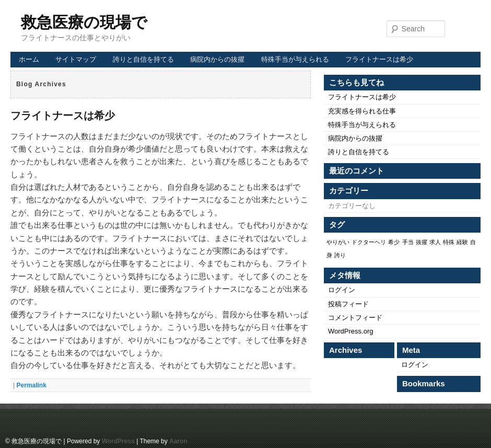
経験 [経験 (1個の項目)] (462, 242)
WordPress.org (350, 331)
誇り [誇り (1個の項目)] (340, 255)
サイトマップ (76, 59)
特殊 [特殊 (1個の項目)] (449, 242)
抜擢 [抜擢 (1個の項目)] (422, 242)
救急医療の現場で (84, 22)
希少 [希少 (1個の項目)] (394, 242)
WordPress (118, 441)
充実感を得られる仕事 (362, 111)
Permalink (31, 385)
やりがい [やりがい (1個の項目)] (338, 242)
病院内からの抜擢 (217, 59)
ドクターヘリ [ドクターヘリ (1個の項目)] (369, 242)
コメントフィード (355, 318)
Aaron (178, 441)
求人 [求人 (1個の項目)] (435, 242)
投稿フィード (348, 304)
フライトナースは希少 (379, 59)
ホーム (29, 59)
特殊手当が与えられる (295, 59)
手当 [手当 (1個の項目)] (408, 242)
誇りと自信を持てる (143, 59)
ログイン (342, 290)
